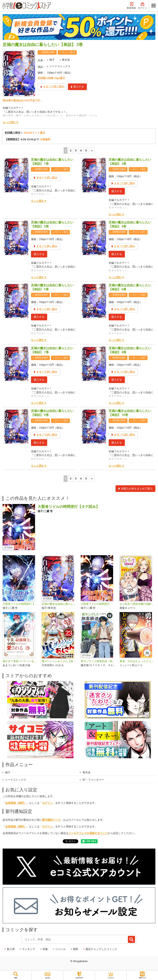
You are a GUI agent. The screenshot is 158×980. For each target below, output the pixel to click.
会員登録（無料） (16, 803)
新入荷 (11, 949)
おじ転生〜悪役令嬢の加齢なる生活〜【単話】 (137, 604)
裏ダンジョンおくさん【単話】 (60, 661)
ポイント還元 (68, 52)
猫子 (52, 60)
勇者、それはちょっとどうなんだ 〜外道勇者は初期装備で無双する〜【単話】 (137, 661)
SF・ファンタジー (93, 780)
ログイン (142, 6)
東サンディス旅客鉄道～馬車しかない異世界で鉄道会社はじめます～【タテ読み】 (99, 661)
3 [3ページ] (76, 150)
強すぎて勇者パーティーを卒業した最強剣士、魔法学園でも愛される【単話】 (21, 661)
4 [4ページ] (81, 150)
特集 (45, 949)
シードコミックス (60, 66)
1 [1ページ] (66, 150)
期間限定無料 (48, 52)
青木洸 (66, 60)
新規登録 (131, 6)
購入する (117, 191)
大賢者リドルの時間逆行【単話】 (21, 604)
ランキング (29, 949)
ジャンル (60, 949)
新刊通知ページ (51, 820)
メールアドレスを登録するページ (88, 833)
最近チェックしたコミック (101, 949)
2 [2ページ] (71, 150)
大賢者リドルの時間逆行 (95, 604)
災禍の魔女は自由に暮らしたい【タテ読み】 (60, 604)
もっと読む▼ (11, 122)
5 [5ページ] (86, 150)
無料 (76, 949)
